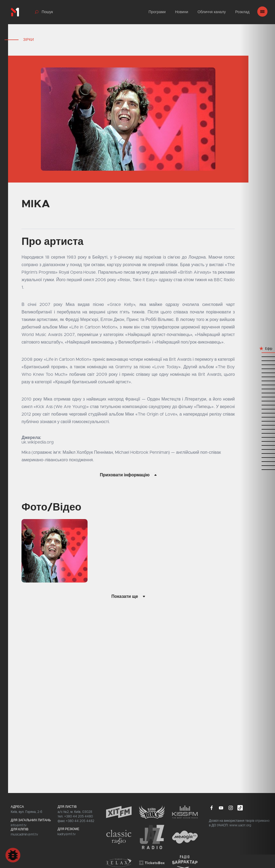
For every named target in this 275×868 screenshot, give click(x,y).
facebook (212, 808)
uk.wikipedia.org (38, 442)
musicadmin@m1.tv (24, 834)
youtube (221, 808)
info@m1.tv (19, 825)
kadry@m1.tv (67, 834)
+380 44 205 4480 (79, 816)
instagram (231, 808)
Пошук (47, 12)
